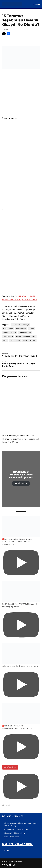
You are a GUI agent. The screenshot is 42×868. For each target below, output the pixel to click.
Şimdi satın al (21, 483)
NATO (5, 341)
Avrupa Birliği (8, 329)
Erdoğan (13, 333)
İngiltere (27, 337)
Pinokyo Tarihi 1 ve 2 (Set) (14, 833)
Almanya (26, 325)
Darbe (5, 333)
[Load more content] (10, 767)
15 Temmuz (16, 325)
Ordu (12, 341)
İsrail (34, 337)
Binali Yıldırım (21, 329)
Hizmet (18, 337)
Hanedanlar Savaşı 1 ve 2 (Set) (16, 829)
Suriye (25, 341)
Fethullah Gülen (25, 333)
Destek (7, 851)
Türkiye (33, 341)
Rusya (18, 341)
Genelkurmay (8, 337)
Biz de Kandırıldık (11, 837)
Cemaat (32, 329)
